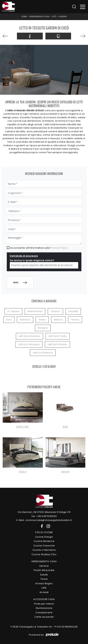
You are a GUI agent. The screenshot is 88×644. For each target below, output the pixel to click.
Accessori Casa (44, 599)
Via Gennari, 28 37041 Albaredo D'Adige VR (44, 512)
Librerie (44, 566)
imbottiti (73, 311)
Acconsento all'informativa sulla (39, 248)
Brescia (58, 320)
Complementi (44, 613)
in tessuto (13, 311)
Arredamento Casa (39, 17)
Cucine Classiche (44, 546)
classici (55, 311)
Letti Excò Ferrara (57, 344)
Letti (54, 17)
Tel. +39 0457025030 (44, 516)
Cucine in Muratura (44, 550)
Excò (9, 320)
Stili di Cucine (44, 532)
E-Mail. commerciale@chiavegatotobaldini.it (44, 520)
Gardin (63, 17)
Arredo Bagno (44, 583)
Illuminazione (44, 608)
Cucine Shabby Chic (44, 554)
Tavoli (44, 579)
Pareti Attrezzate (44, 570)
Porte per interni (44, 604)
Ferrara (75, 320)
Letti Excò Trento (58, 336)
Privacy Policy (59, 248)
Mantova (25, 320)
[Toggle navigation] (83, 7)
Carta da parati (44, 617)
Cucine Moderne (44, 541)
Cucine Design (44, 537)
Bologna (43, 328)
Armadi (44, 592)
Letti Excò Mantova (29, 336)
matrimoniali (35, 311)
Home (24, 17)
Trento (42, 320)
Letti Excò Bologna (29, 344)
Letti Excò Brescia (43, 353)
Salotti (44, 575)
